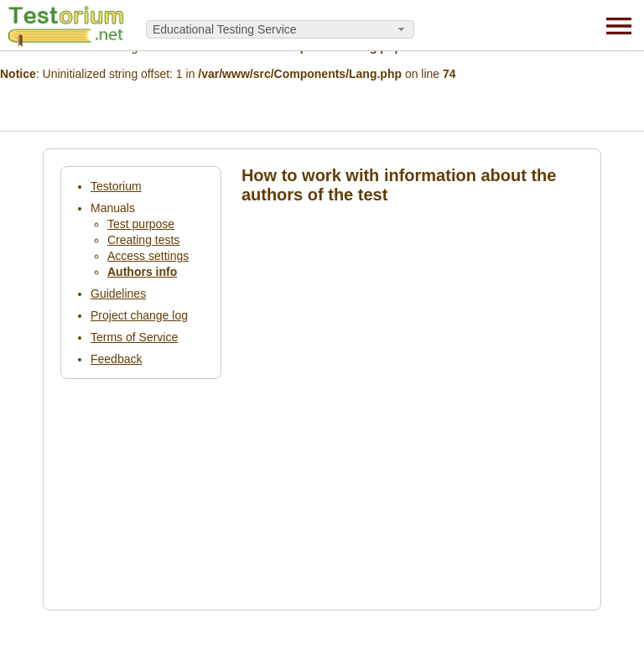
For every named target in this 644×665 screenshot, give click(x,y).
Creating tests (143, 240)
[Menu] (619, 25)
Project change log (139, 315)
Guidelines (118, 294)
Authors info (142, 272)
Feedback (116, 359)
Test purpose (141, 224)
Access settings (148, 256)
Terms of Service (134, 337)
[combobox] (280, 29)
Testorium (116, 186)
